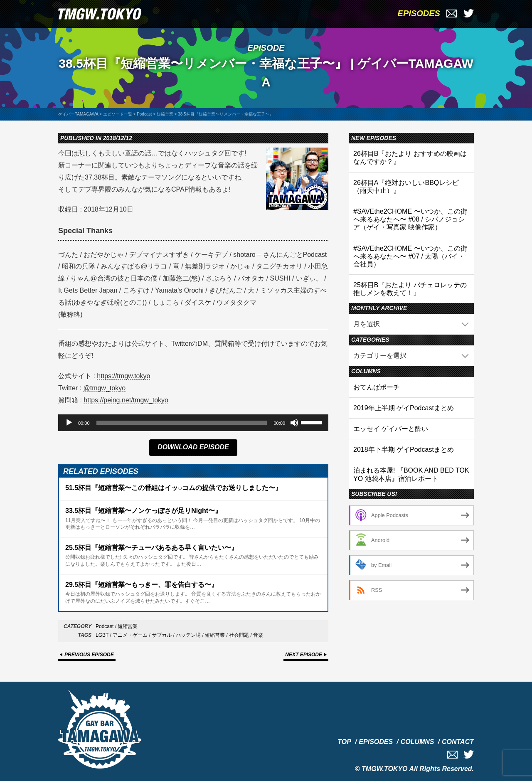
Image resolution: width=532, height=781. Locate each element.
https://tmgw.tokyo (123, 376)
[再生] (69, 423)
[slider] (182, 423)
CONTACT (458, 742)
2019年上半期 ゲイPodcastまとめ (404, 408)
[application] (193, 423)
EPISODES (419, 13)
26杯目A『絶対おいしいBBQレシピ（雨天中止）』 (406, 187)
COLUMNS (417, 742)
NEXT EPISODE (304, 655)
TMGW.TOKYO (385, 769)
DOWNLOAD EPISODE (193, 447)
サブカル (162, 635)
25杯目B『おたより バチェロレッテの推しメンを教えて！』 (410, 289)
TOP (344, 742)
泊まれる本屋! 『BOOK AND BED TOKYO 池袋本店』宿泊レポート (411, 474)
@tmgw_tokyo (104, 388)
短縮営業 (128, 626)
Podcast (105, 626)
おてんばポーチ (377, 387)
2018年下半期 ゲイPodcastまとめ (404, 450)
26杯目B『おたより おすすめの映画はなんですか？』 (410, 158)
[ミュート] (294, 423)
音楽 (258, 635)
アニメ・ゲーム (130, 635)
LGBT (102, 635)
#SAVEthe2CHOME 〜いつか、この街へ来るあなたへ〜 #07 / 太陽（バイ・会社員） (410, 256)
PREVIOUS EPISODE (89, 655)
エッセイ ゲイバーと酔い (391, 429)
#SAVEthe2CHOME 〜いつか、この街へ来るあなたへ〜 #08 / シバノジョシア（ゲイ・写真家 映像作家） (410, 219)
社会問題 (239, 635)
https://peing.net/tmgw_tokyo (126, 400)
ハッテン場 (188, 635)
